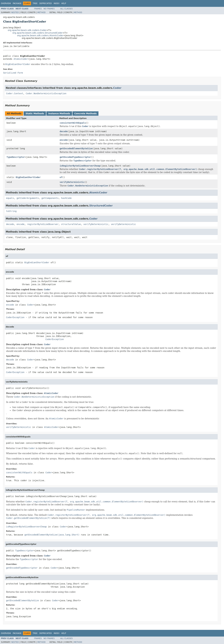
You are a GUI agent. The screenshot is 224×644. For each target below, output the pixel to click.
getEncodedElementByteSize (76, 148)
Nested (15, 12)
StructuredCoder (101, 206)
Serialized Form (13, 73)
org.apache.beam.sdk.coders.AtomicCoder (40, 35)
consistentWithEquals (73, 123)
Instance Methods (59, 114)
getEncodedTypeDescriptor (75, 157)
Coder (117, 88)
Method (41, 12)
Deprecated (46, 3)
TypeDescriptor (16, 157)
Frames (38, 9)
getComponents (50, 198)
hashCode (66, 198)
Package (17, 3)
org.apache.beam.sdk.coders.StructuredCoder (38, 33)
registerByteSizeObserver (43, 224)
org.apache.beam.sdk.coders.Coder (27, 30)
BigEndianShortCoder (28, 177)
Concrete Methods (86, 114)
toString (11, 211)
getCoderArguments (28, 198)
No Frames (49, 9)
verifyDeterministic (72, 182)
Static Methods (35, 114)
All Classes (66, 9)
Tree (35, 3)
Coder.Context (15, 93)
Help (64, 3)
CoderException (15, 317)
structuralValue (71, 224)
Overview (6, 3)
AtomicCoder (21, 59)
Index (57, 3)
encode (64, 140)
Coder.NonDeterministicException (46, 93)
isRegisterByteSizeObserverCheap (80, 166)
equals (10, 198)
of (61, 177)
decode (64, 131)
